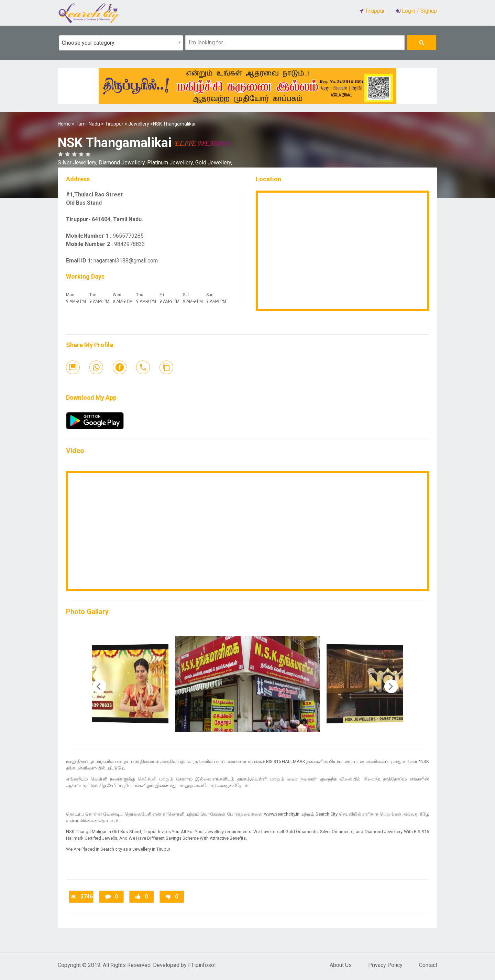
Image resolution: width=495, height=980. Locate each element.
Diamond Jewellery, (123, 163)
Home (64, 124)
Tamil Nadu (88, 124)
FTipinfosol (202, 965)
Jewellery (139, 124)
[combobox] (121, 43)
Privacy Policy (385, 965)
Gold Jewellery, (214, 163)
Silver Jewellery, (78, 163)
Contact (428, 965)
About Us (341, 965)
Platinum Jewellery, (171, 163)
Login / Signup (419, 11)
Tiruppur (114, 124)
